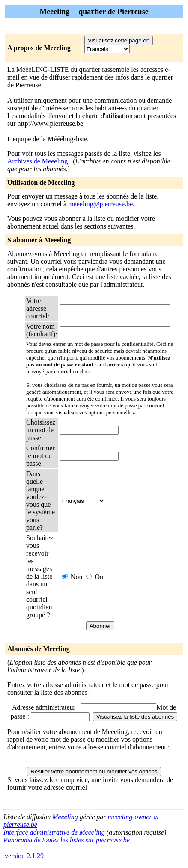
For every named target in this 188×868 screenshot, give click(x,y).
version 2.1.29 (24, 856)
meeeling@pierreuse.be (100, 204)
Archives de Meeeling (38, 161)
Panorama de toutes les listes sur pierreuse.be (67, 840)
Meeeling (65, 817)
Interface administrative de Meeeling (54, 832)
